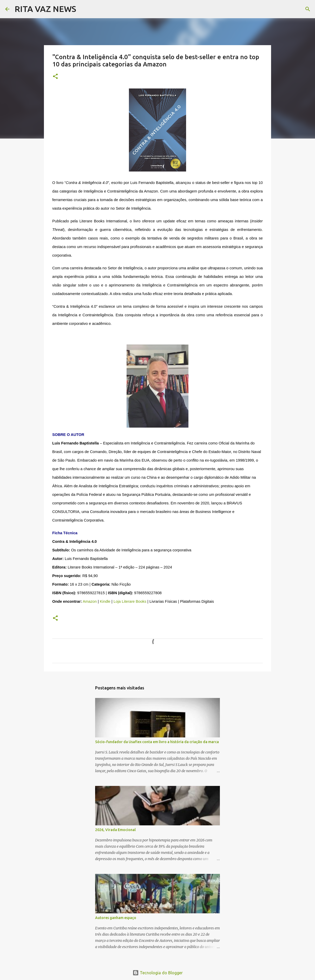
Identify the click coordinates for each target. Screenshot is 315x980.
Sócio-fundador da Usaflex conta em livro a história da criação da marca (157, 742)
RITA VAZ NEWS (45, 9)
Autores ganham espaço (116, 918)
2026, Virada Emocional (115, 830)
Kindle (105, 601)
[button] (55, 77)
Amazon (90, 601)
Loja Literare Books (130, 601)
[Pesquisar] (83, 9)
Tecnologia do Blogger (158, 973)
